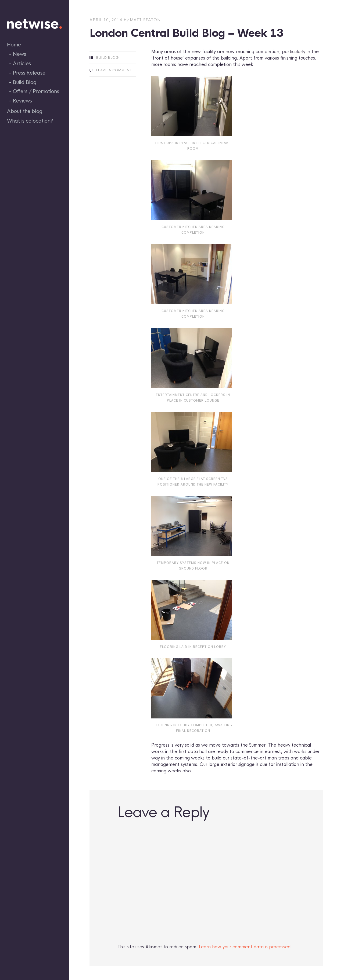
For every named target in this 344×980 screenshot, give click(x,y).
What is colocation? (30, 121)
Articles (22, 64)
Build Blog (25, 82)
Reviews (22, 101)
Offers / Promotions (36, 91)
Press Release (29, 73)
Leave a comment (114, 70)
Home (14, 45)
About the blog (25, 111)
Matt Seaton (145, 20)
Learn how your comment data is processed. (245, 947)
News (19, 54)
